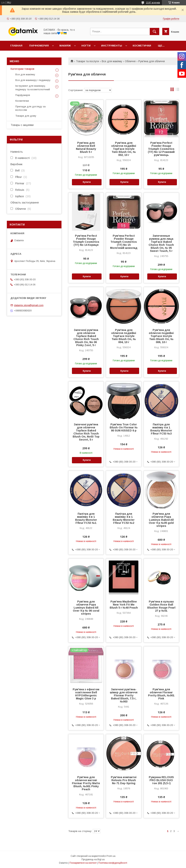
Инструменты (112, 46)
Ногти (86, 46)
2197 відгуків (153, 3)
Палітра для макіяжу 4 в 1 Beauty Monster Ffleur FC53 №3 (161, 429)
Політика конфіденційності (113, 863)
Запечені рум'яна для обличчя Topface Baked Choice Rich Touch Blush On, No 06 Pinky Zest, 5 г (86, 338)
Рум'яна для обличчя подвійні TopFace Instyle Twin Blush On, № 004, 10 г (124, 336)
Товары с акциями (22, 125)
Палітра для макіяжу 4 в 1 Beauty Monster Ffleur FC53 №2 (124, 518)
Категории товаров (22, 69)
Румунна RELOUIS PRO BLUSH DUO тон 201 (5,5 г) (161, 780)
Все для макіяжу (112, 61)
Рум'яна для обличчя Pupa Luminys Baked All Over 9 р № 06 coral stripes (86, 608)
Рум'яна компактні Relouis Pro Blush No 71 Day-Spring (124, 780)
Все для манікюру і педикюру (33, 80)
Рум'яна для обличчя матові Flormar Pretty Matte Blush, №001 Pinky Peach (86, 783)
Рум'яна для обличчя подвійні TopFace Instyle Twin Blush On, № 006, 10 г (161, 336)
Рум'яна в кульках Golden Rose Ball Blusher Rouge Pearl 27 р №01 (161, 606)
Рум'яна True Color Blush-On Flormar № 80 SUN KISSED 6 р (124, 427)
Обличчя (130, 61)
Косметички (142, 46)
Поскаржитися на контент (83, 863)
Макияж (65, 46)
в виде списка (177, 90)
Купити (87, 182)
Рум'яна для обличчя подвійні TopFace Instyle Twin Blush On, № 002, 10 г (124, 149)
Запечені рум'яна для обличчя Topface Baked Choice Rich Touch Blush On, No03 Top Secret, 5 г (86, 432)
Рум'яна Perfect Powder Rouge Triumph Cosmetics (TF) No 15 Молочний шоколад (124, 242)
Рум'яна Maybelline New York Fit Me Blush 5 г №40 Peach (124, 605)
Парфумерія (23, 95)
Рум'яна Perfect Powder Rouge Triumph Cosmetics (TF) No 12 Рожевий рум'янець (161, 149)
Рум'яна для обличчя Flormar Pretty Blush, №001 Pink (161, 694)
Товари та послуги (87, 61)
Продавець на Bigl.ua (93, 859)
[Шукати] (154, 31)
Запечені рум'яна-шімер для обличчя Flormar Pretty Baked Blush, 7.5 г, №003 (124, 695)
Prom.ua (111, 856)
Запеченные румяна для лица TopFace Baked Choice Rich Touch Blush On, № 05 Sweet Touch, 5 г (161, 243)
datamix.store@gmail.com (29, 305)
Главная (16, 46)
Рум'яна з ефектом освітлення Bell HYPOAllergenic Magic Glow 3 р (86, 694)
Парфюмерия (39, 46)
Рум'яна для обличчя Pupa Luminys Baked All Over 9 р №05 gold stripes (161, 520)
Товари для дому (26, 116)
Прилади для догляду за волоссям (30, 108)
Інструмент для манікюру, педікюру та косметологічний (33, 88)
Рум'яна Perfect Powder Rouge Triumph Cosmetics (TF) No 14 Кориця (86, 240)
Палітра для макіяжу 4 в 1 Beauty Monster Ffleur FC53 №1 (86, 518)
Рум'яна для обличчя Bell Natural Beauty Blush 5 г (86, 147)
